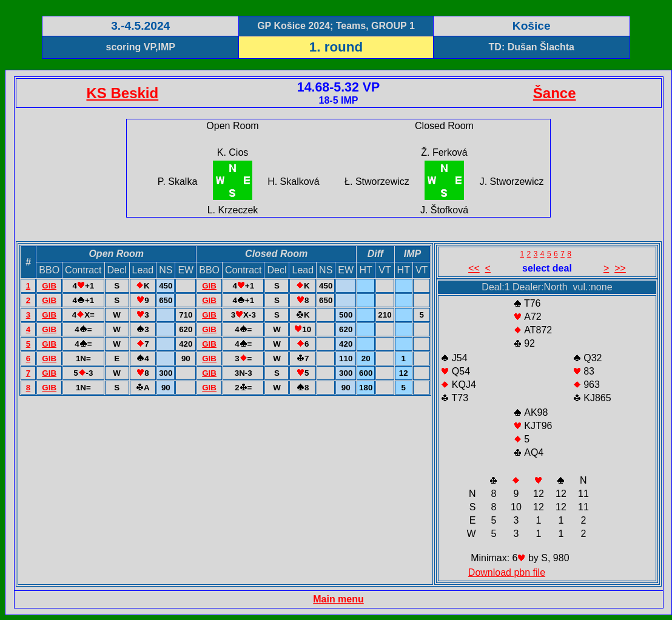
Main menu (338, 599)
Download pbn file (507, 572)
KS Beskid (122, 93)
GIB (49, 286)
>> (620, 268)
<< (474, 268)
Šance (555, 93)
